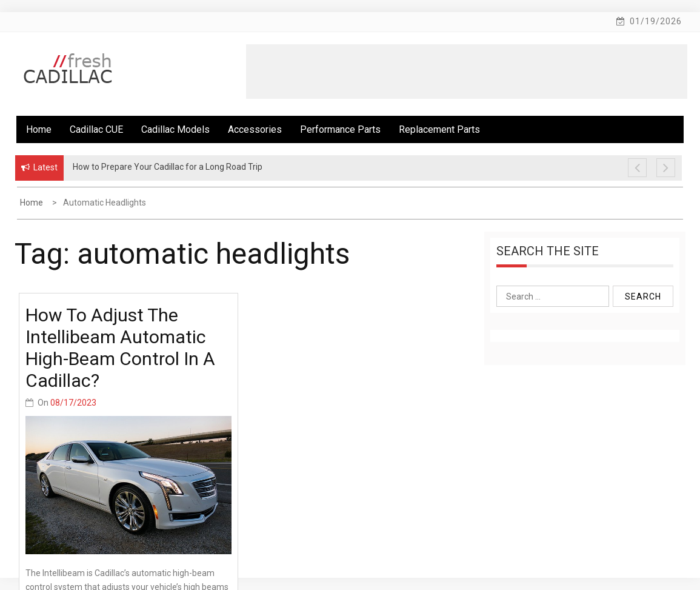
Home (39, 129)
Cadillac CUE (96, 129)
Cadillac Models (175, 129)
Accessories (255, 129)
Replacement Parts (439, 129)
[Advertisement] (467, 72)
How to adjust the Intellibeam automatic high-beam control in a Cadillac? (120, 348)
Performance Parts (340, 129)
